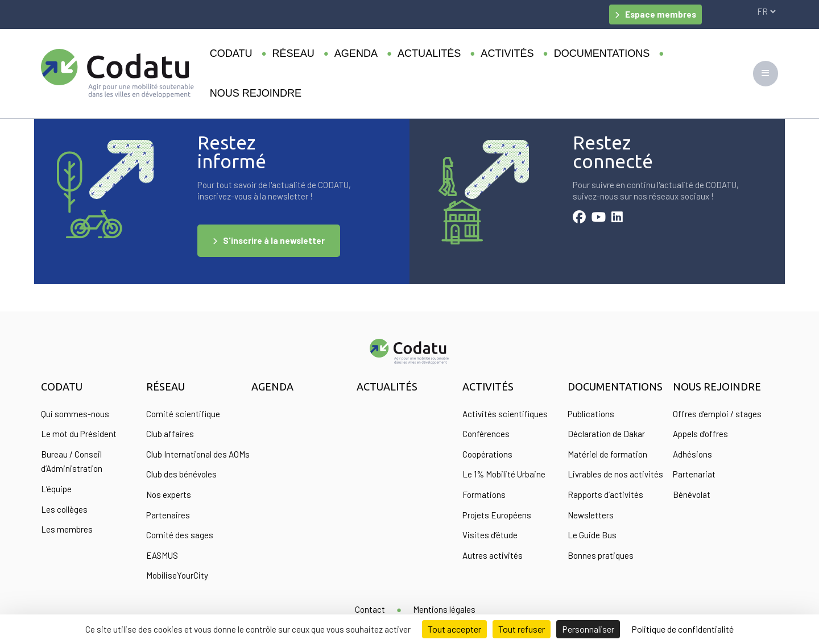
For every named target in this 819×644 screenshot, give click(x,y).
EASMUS (162, 555)
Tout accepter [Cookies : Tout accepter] (454, 629)
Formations (484, 495)
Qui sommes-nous (75, 414)
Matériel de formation (607, 454)
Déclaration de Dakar (606, 434)
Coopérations (487, 454)
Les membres (67, 529)
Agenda (356, 53)
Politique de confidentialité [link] (682, 629)
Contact (370, 609)
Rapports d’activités (605, 495)
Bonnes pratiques (601, 555)
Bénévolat (692, 495)
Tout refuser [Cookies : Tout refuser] (522, 629)
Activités (507, 53)
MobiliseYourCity (177, 575)
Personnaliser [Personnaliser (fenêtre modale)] (588, 629)
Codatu (231, 53)
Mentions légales (444, 609)
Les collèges (64, 509)
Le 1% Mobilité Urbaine (504, 474)
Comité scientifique (183, 414)
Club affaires (170, 434)
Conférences (486, 434)
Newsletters (591, 515)
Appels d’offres (700, 434)
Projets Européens (497, 515)
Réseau (293, 53)
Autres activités (493, 555)
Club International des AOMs (198, 454)
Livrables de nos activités (615, 474)
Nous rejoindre (256, 93)
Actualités (429, 53)
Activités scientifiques (505, 414)
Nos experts (169, 495)
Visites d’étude (490, 535)
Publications (591, 414)
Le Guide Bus (592, 535)
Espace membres (661, 14)
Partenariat (694, 474)
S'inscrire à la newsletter (274, 240)
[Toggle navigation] (766, 74)
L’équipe (56, 489)
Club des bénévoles (181, 474)
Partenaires (168, 515)
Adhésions (692, 454)
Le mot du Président (79, 434)
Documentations (602, 53)
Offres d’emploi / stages (717, 414)
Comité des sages (180, 535)
